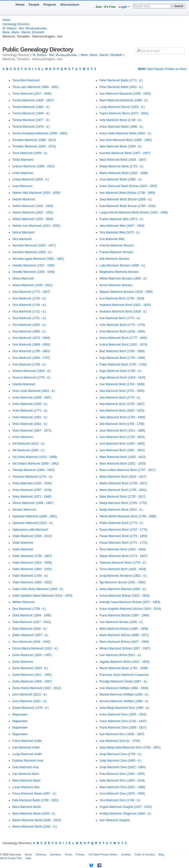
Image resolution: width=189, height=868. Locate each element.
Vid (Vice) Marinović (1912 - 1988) (35, 457)
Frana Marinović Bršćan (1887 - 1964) (124, 615)
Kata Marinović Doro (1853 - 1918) (122, 781)
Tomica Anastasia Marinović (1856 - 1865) (40, 133)
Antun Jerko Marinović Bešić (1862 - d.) (125, 133)
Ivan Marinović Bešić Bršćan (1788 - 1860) (127, 193)
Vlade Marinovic (23, 543)
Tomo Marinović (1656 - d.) (30, 153)
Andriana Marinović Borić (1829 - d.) (123, 312)
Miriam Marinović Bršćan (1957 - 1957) (125, 648)
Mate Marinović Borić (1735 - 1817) (122, 497)
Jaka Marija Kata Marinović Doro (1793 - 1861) (130, 747)
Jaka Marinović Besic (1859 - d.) (120, 146)
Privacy (80, 854)
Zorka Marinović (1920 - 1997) (32, 655)
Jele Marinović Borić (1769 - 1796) (122, 424)
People (34, 5)
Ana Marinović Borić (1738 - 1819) (122, 298)
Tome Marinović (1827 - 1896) (32, 94)
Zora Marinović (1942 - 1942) (31, 642)
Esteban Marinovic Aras (28, 761)
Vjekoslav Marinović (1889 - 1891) (35, 516)
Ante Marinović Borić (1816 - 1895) (122, 331)
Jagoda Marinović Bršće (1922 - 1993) (124, 662)
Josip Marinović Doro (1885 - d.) (120, 761)
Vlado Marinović (23, 549)
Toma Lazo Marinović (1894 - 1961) (36, 87)
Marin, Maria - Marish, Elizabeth (23, 32)
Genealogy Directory (16, 24)
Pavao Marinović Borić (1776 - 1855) (123, 536)
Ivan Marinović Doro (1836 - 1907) (122, 734)
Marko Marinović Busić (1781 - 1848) (124, 668)
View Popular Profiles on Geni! (162, 69)
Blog (161, 854)
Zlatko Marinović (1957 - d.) (30, 635)
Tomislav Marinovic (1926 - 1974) (34, 146)
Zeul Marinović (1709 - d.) (29, 609)
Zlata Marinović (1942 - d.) (30, 629)
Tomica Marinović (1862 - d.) (31, 107)
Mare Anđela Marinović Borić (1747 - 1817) (127, 470)
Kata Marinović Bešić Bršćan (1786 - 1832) (127, 206)
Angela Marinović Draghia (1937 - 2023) (126, 807)
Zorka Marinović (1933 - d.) (30, 668)
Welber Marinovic (24, 602)
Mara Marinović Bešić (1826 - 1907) (123, 160)
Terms (68, 854)
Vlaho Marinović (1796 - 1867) (32, 556)
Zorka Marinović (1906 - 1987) (32, 681)
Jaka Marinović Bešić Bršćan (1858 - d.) (126, 199)
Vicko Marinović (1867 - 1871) (32, 431)
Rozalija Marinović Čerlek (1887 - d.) (123, 681)
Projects (50, 5)
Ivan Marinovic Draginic (115, 820)
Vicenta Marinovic (24, 384)
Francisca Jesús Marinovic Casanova (124, 675)
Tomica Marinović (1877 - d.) (31, 120)
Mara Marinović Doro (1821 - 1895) (122, 787)
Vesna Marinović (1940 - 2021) (32, 285)
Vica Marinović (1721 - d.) (29, 312)
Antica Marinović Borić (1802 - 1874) (123, 345)
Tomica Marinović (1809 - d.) (31, 113)
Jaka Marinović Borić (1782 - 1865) (122, 417)
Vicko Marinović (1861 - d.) (30, 417)
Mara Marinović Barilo (27, 807)
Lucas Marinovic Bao (26, 787)
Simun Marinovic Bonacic (116, 285)
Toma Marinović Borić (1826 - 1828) (123, 569)
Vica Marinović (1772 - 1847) (31, 292)
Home (20, 5)
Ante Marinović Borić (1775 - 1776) (122, 325)
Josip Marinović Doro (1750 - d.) (120, 754)
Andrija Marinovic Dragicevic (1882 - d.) (125, 814)
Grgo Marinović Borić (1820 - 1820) (122, 378)
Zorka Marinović (23, 662)
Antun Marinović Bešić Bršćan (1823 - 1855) (128, 186)
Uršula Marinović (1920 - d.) (31, 179)
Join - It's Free (105, 7)
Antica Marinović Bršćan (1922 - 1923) (125, 596)
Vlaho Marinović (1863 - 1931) (32, 582)
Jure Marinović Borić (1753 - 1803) (122, 437)
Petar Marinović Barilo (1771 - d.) (121, 80)
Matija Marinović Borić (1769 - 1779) (123, 503)
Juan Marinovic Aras (26, 767)
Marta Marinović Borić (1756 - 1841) (123, 490)
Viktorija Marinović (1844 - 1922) (34, 470)
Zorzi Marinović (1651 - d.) (30, 701)
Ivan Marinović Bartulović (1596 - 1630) (125, 94)
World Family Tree (11, 858)
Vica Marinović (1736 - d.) (29, 305)
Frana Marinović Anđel (27, 741)
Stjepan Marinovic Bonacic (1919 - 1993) (126, 292)
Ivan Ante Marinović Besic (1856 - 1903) (126, 140)
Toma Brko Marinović (26, 80)
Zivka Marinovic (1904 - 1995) (32, 615)
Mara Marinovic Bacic (26, 781)
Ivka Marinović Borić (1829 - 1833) (122, 411)
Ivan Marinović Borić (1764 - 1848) (122, 384)
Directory (41, 854)
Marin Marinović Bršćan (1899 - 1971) (124, 635)
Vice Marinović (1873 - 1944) (31, 338)
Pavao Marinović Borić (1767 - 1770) (123, 530)
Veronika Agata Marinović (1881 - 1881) (38, 259)
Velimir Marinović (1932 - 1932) (33, 212)
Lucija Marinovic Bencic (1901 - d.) (122, 107)
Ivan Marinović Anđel (26, 747)
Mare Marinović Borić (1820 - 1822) (123, 457)
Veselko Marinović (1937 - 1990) (33, 265)
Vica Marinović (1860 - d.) (29, 331)
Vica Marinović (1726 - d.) (29, 298)
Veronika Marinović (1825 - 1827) (34, 245)
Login (123, 7)
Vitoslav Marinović (24, 510)
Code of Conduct (145, 854)
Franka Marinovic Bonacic (116, 252)
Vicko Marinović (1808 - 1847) (32, 398)
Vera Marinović (22, 239)
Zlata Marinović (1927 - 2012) (32, 622)
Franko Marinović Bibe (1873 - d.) (121, 219)
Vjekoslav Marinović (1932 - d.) (33, 523)
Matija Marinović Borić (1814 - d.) (121, 510)
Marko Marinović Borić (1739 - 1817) (123, 483)
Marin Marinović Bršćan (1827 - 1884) (124, 642)
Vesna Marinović (23, 278)
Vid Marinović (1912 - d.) (28, 444)
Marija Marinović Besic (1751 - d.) (121, 166)
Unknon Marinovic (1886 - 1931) (33, 166)
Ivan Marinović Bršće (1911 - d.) (120, 655)
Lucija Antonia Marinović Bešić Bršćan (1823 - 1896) (134, 212)
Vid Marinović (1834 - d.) (28, 450)
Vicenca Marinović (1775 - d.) (31, 378)
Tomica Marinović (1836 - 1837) (33, 100)
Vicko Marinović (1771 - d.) (30, 411)
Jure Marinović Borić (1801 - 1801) (122, 450)
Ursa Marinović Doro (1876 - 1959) (122, 794)
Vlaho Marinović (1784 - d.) (30, 576)
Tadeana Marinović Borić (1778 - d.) (123, 563)
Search (179, 6)
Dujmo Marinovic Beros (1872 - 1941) (124, 113)
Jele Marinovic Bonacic (115, 259)
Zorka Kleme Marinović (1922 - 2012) (37, 688)
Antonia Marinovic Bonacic (117, 245)
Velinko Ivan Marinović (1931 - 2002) (36, 226)
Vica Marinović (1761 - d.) (29, 318)
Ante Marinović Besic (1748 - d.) (120, 120)
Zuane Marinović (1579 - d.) (30, 708)
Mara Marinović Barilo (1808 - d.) (34, 814)
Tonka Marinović (23, 160)
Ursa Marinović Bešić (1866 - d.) (120, 179)
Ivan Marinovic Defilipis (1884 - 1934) (124, 688)
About (28, 854)
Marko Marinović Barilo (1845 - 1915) (37, 820)
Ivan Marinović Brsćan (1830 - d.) (121, 622)
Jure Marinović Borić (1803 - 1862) (122, 444)
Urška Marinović (23, 173)
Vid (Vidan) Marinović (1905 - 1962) (36, 464)
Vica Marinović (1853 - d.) (29, 325)
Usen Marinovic (23, 186)
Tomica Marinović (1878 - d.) (31, 127)
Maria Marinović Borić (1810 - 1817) (123, 477)
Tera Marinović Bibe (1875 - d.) (120, 232)
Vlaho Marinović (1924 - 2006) (32, 563)
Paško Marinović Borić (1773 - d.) (121, 523)
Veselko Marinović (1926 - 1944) (33, 272)
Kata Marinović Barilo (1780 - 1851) (36, 800)
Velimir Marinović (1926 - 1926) (33, 206)
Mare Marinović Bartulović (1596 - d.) (124, 100)
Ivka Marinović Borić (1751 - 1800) (122, 391)
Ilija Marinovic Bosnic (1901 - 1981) (122, 582)
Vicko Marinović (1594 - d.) (30, 404)
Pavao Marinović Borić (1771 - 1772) (123, 543)
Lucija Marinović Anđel (27, 754)
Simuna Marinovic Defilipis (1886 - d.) (124, 701)
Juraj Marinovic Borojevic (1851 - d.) (123, 576)
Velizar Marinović (24, 232)
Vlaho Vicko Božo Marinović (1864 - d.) (38, 589)
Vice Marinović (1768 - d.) (29, 365)
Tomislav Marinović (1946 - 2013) (34, 140)
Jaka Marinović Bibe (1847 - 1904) (122, 226)
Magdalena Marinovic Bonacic (119, 272)
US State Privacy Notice (103, 854)
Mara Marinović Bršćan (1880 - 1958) (124, 629)
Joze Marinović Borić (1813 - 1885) (122, 431)
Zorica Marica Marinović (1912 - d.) (35, 648)
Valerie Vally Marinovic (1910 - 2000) (36, 193)
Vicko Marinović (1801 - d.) (30, 424)
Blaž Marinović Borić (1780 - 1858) (122, 351)
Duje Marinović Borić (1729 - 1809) (122, 358)
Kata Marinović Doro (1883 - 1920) (122, 774)
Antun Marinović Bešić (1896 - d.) (121, 127)
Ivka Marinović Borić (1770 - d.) (120, 398)
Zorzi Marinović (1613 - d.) (30, 694)
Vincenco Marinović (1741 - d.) (32, 477)
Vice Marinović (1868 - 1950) (31, 345)
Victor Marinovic (23, 437)
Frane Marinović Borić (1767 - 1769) (123, 365)
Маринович (20, 714)
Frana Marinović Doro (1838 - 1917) (123, 728)
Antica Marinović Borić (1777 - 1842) (123, 338)
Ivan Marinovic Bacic (26, 774)
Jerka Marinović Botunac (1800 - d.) (123, 589)
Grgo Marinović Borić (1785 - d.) (120, 371)
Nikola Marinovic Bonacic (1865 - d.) (123, 278)
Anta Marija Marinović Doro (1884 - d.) (124, 708)
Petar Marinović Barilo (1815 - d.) (121, 87)
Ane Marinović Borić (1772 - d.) (120, 318)
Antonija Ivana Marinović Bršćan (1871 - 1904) (130, 602)
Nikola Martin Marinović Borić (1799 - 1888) (128, 516)
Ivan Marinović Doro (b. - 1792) (120, 741)
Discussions (70, 5)
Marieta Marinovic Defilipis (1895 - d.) (124, 694)
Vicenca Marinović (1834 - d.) (31, 371)
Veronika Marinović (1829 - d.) (32, 252)
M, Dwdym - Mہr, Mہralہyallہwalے (25, 28)
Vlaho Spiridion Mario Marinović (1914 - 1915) (42, 596)
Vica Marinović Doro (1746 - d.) (120, 800)
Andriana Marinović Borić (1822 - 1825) (125, 305)
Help (28, 858)
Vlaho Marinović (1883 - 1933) (32, 569)
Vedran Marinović (24, 199)
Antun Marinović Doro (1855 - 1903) (123, 714)
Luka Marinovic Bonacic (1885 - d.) (122, 265)
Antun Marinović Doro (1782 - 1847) (123, 721)
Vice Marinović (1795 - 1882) (31, 351)
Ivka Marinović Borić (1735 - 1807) (122, 404)
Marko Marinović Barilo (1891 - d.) (35, 827)
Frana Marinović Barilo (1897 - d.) (34, 794)
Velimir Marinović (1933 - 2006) (33, 219)
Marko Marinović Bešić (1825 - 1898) (124, 173)
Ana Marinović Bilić (112, 239)
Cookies (126, 854)
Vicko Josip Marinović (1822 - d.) (34, 391)
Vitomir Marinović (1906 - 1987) (33, 503)
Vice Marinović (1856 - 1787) (31, 358)
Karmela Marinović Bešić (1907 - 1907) (125, 153)
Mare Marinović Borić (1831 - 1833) (123, 464)
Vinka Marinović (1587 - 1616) (32, 490)
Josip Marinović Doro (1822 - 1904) (122, 767)
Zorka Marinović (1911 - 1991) (32, 675)
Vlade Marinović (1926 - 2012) (32, 536)
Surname (56, 854)
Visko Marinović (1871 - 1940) (32, 497)
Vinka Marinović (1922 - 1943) (32, 483)
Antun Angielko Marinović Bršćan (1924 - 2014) (130, 609)
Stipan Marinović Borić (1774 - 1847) (123, 556)
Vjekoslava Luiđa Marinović (30, 530)
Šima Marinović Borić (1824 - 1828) (123, 549)
